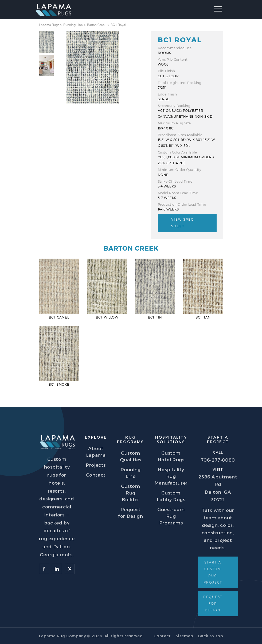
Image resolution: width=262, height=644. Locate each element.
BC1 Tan (203, 317)
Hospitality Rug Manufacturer (171, 476)
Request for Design (213, 603)
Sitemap (185, 636)
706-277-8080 (218, 460)
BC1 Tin (155, 317)
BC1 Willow (107, 317)
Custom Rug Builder (131, 493)
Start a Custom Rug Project (213, 572)
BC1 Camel (59, 317)
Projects (96, 465)
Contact (96, 475)
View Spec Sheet (182, 223)
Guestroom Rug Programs (171, 516)
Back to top (211, 636)
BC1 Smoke (59, 384)
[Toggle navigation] (214, 10)
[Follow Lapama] (44, 569)
